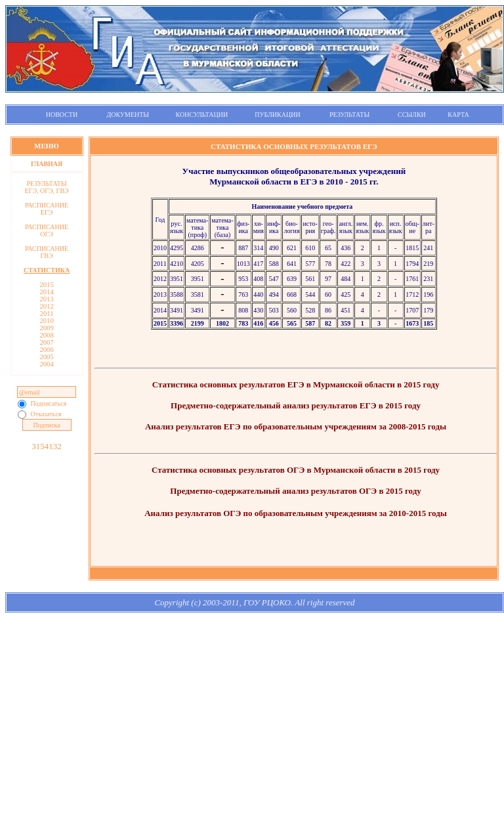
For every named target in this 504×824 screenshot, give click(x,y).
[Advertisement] (255, 727)
